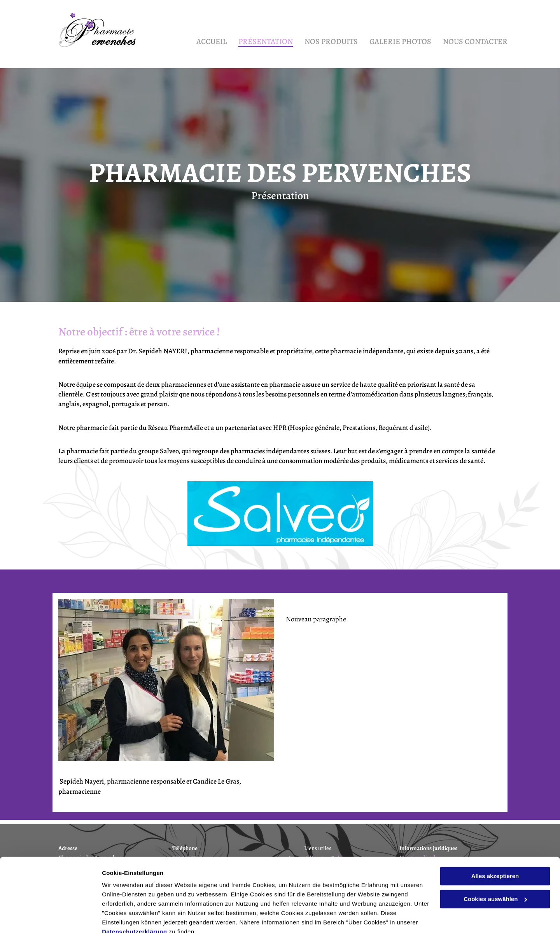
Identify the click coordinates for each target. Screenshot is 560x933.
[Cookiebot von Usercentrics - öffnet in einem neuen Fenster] (50, 918)
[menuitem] (206, 40)
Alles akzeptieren (495, 841)
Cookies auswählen (129, 918)
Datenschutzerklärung (135, 896)
